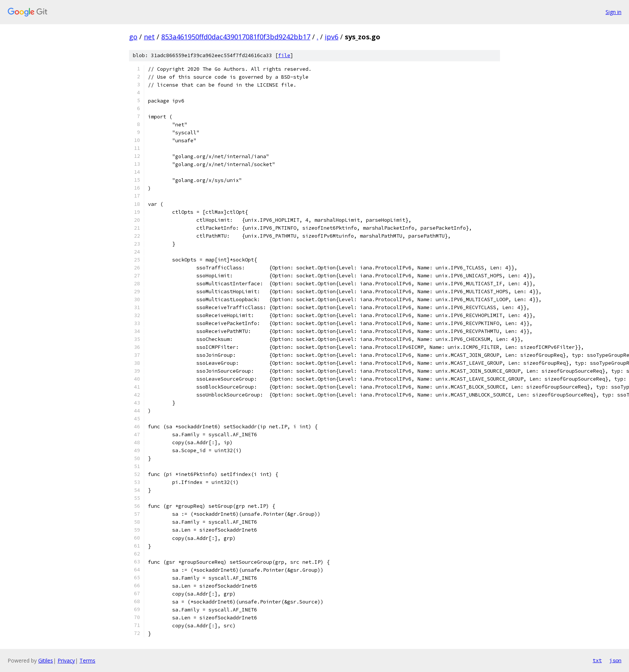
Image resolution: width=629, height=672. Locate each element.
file (284, 55)
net (149, 37)
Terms (87, 660)
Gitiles (46, 660)
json (615, 660)
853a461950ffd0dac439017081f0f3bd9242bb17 (236, 37)
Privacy (66, 660)
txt (597, 660)
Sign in (613, 12)
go (133, 37)
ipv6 (332, 37)
